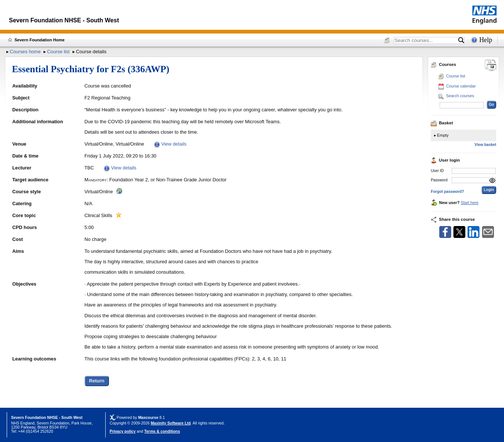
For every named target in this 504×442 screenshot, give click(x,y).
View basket (485, 145)
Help (486, 40)
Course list (58, 52)
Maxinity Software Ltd (171, 423)
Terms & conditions (162, 431)
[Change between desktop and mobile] (491, 66)
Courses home (25, 52)
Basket (442, 123)
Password (439, 180)
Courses (443, 64)
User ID (437, 171)
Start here (470, 203)
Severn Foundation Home (40, 40)
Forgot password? (447, 192)
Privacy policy (123, 431)
